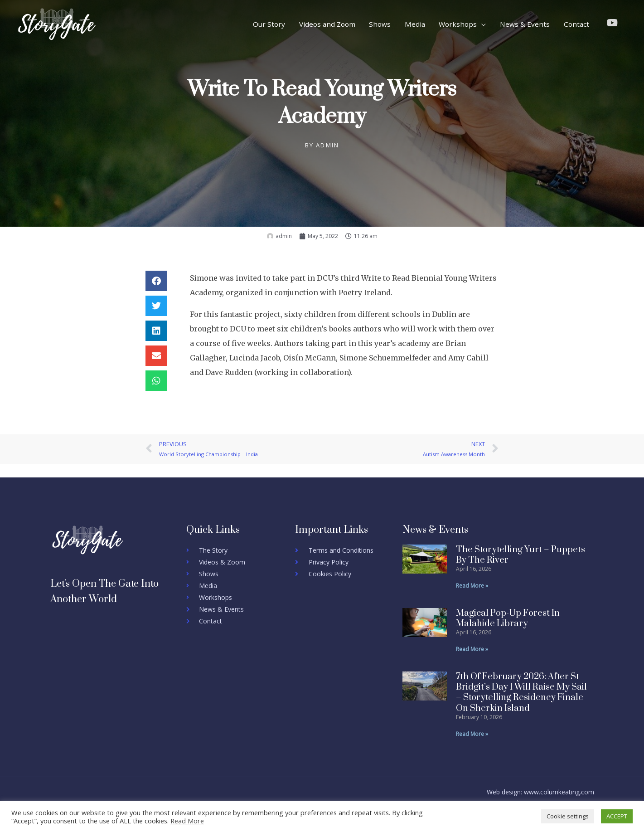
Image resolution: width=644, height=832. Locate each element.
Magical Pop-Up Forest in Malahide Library (508, 618)
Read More (187, 821)
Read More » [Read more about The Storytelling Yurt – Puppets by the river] (472, 586)
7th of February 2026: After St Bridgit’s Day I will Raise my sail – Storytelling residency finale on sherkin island (521, 693)
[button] (156, 281)
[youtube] (614, 23)
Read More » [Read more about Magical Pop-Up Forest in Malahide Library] (472, 649)
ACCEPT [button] (617, 816)
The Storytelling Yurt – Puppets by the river (521, 555)
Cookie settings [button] (568, 816)
